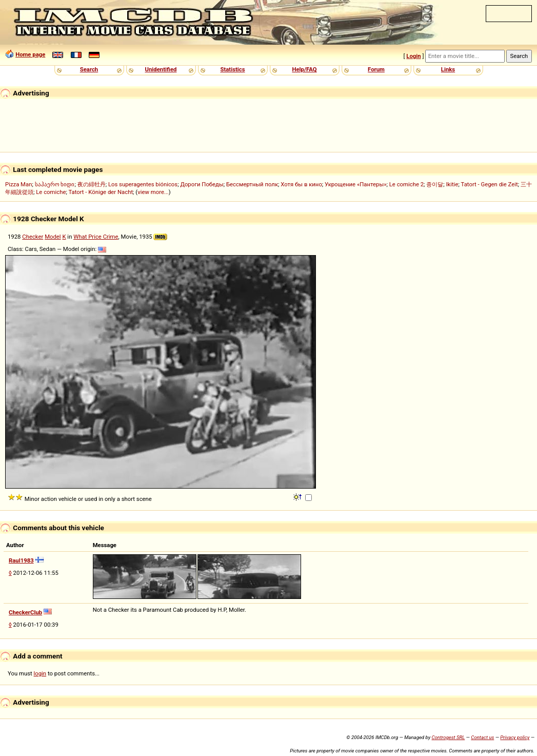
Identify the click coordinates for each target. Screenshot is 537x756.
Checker (33, 237)
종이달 (435, 184)
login (40, 673)
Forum (376, 69)
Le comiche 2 (406, 184)
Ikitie (452, 184)
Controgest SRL (448, 737)
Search (89, 69)
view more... (153, 192)
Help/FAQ (304, 69)
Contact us (482, 737)
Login (413, 56)
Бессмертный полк (252, 184)
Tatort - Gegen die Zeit (490, 184)
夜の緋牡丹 (92, 184)
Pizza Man (18, 184)
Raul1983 (21, 560)
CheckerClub (25, 612)
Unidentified (161, 69)
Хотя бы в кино (301, 184)
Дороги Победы (202, 184)
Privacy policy (515, 737)
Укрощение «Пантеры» (355, 184)
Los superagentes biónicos (143, 184)
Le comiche (51, 192)
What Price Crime (96, 237)
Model (53, 237)
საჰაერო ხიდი (55, 184)
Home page (30, 54)
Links (448, 69)
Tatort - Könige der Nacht (101, 192)
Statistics (232, 69)
